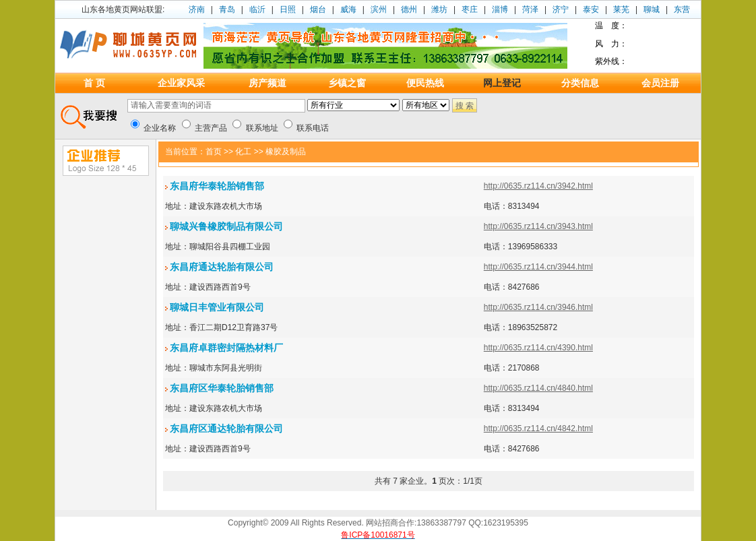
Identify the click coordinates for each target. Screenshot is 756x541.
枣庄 (470, 9)
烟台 (318, 9)
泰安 (591, 9)
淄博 (500, 9)
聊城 (652, 9)
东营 (682, 9)
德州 (409, 9)
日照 (288, 9)
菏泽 (530, 9)
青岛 (227, 9)
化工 (243, 152)
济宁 (561, 9)
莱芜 (621, 9)
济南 (197, 9)
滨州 (379, 9)
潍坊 (439, 9)
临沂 (257, 9)
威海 (348, 9)
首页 (214, 152)
